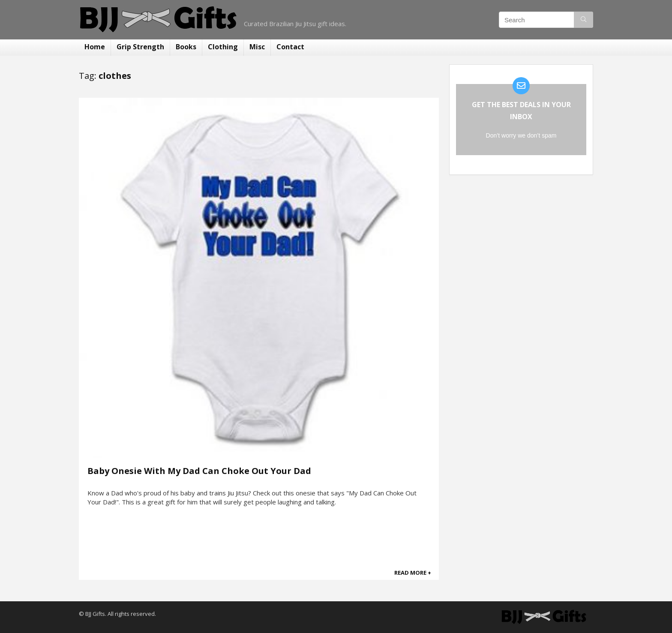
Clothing (223, 47)
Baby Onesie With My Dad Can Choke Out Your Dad (199, 471)
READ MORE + (413, 573)
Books (186, 47)
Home (95, 47)
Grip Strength (140, 47)
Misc (257, 47)
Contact (290, 47)
